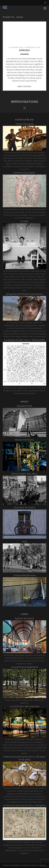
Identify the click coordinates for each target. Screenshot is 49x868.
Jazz (25, 541)
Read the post (24, 86)
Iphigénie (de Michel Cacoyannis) (25, 294)
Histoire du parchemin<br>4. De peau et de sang (24, 758)
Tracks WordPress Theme (15, 865)
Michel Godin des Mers (25, 474)
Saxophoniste (24, 406)
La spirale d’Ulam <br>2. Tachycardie (25, 340)
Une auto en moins (24, 507)
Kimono (24, 50)
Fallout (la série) (25, 124)
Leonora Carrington (24, 173)
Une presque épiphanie (25, 667)
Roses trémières (24, 440)
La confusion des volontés (25, 706)
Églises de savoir (24, 618)
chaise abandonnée (24, 575)
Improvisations (25, 102)
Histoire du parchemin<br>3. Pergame (24, 805)
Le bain (24, 221)
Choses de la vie (33, 47)
